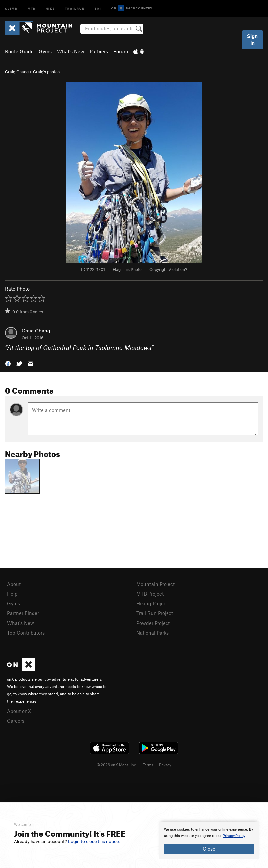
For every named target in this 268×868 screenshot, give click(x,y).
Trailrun (75, 8)
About (14, 584)
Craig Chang (17, 72)
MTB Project (150, 594)
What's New (71, 51)
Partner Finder (23, 613)
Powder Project (153, 623)
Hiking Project (152, 603)
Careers (16, 721)
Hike (50, 8)
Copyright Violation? (168, 269)
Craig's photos (46, 72)
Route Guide (19, 51)
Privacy (165, 765)
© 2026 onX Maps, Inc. (117, 765)
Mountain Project (156, 584)
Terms (148, 765)
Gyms (45, 51)
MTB (32, 8)
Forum (121, 51)
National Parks (153, 633)
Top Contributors (26, 633)
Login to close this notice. (94, 842)
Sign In (252, 40)
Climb (11, 8)
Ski (98, 8)
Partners (99, 51)
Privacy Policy (234, 836)
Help (12, 594)
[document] (209, 840)
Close (209, 849)
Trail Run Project (155, 613)
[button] (8, 363)
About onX (19, 711)
